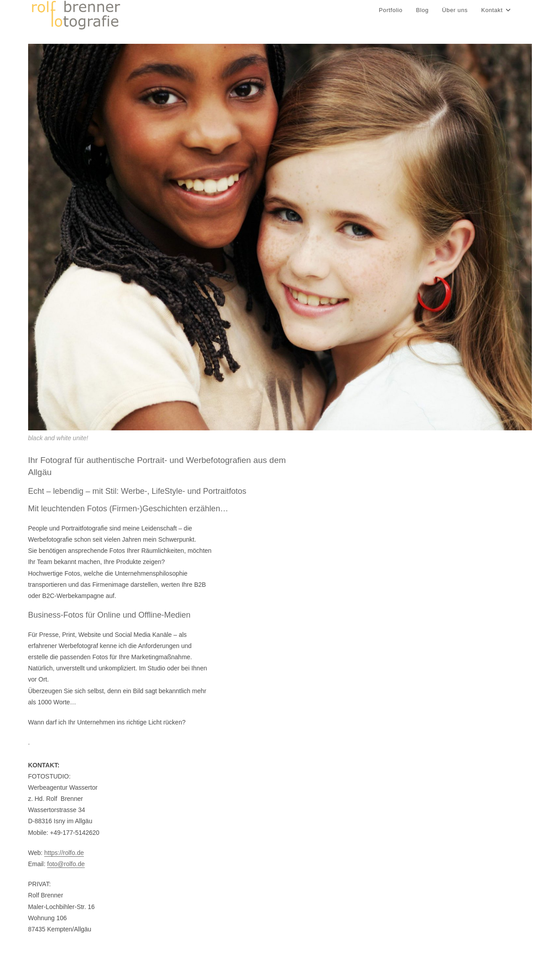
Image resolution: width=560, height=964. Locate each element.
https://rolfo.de (64, 853)
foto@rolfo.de (66, 864)
